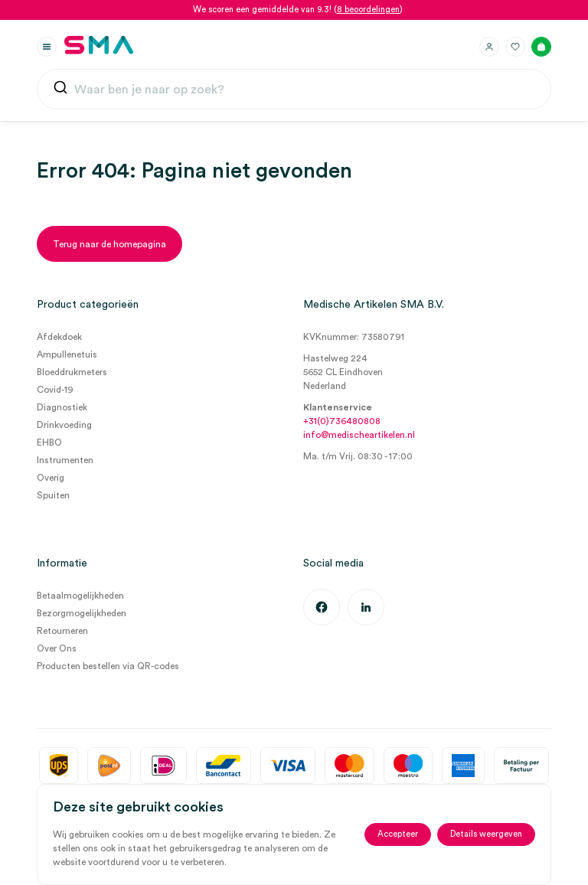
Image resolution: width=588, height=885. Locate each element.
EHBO (49, 442)
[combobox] (294, 90)
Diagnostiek (62, 407)
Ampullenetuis (67, 354)
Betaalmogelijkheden (80, 596)
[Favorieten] (515, 47)
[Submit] (60, 91)
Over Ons (57, 648)
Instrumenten (65, 460)
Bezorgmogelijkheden (82, 613)
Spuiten (53, 495)
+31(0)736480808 (342, 421)
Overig (51, 478)
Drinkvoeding (64, 425)
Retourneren (62, 631)
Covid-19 (55, 390)
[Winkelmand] (541, 47)
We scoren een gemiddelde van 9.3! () (298, 10)
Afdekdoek (59, 337)
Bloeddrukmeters (72, 372)
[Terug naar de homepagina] (109, 244)
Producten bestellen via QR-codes (108, 666)
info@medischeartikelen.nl (359, 435)
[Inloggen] (489, 47)
